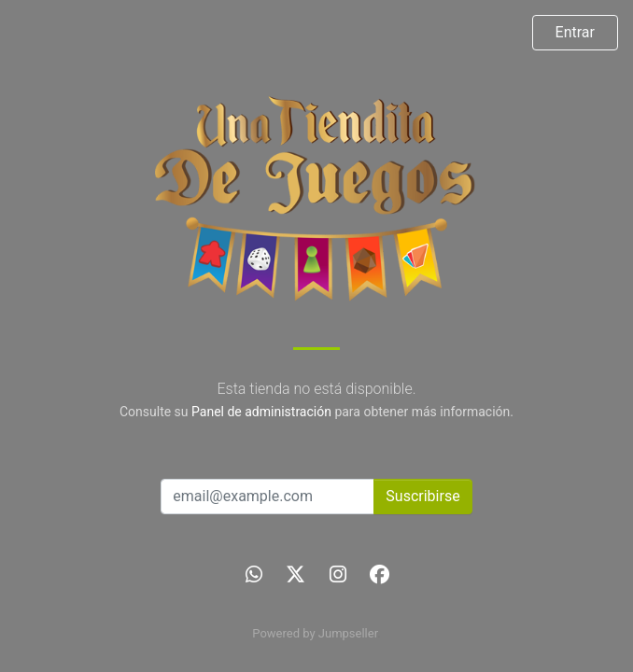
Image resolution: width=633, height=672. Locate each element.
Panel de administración (261, 412)
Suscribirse (422, 496)
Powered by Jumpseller (315, 633)
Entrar (575, 32)
